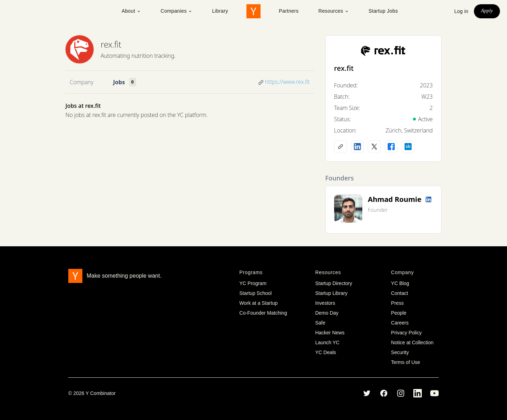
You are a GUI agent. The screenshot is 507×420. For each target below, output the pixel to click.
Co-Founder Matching (263, 313)
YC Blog (400, 283)
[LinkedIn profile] (357, 147)
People (399, 313)
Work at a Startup (259, 303)
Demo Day (327, 313)
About (131, 11)
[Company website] (340, 147)
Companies (176, 11)
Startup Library (331, 293)
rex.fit (111, 44)
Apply (487, 11)
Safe (320, 323)
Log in (461, 11)
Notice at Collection (412, 342)
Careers (400, 323)
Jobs (119, 82)
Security (400, 352)
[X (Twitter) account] (374, 147)
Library (220, 11)
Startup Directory (334, 283)
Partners (289, 11)
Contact (400, 293)
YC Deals (326, 352)
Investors (325, 303)
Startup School (256, 293)
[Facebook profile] (391, 147)
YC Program (253, 283)
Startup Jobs (383, 11)
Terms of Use (406, 362)
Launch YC (327, 342)
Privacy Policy (406, 333)
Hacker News (330, 333)
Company (82, 82)
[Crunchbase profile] (408, 147)
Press (398, 303)
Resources (334, 11)
